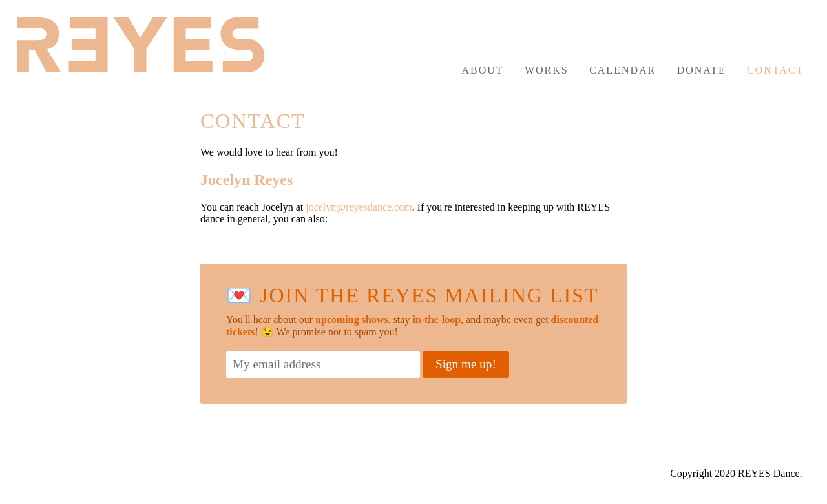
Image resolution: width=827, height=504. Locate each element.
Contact (775, 70)
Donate (702, 70)
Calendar (623, 70)
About (482, 70)
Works (547, 70)
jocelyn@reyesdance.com (359, 207)
